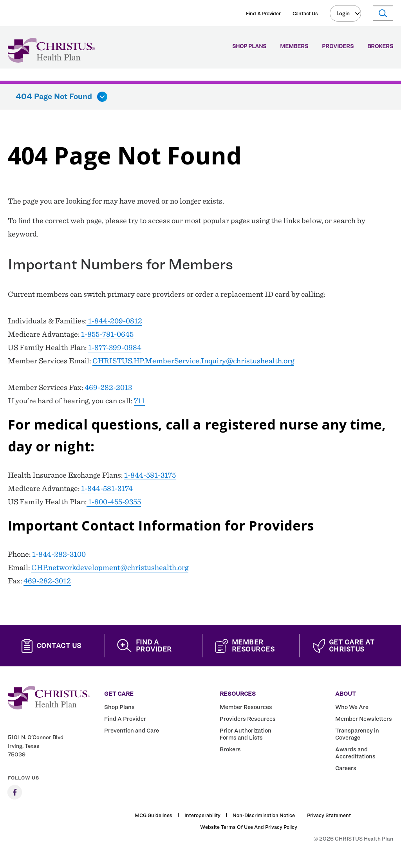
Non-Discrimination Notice (264, 815)
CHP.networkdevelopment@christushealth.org (110, 567)
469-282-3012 (47, 581)
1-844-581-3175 (150, 475)
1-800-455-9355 (114, 502)
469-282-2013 (108, 387)
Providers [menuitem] (338, 46)
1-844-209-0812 (114, 321)
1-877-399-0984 (115, 347)
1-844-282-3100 (59, 554)
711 (139, 401)
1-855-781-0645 (107, 334)
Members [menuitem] (294, 46)
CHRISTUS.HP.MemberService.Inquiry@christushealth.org (193, 361)
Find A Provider (263, 13)
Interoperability (202, 815)
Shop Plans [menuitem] (249, 46)
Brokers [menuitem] (380, 46)
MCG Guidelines (154, 815)
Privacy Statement (329, 815)
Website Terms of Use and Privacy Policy (249, 827)
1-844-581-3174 (107, 488)
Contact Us (305, 13)
